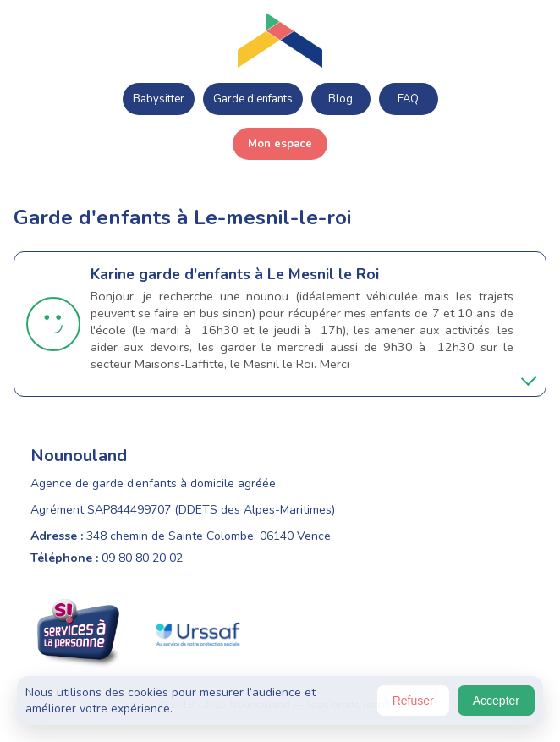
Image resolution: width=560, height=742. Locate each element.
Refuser (413, 701)
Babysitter (159, 99)
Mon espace (280, 144)
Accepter (496, 701)
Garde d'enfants (253, 99)
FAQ (408, 99)
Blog (340, 99)
